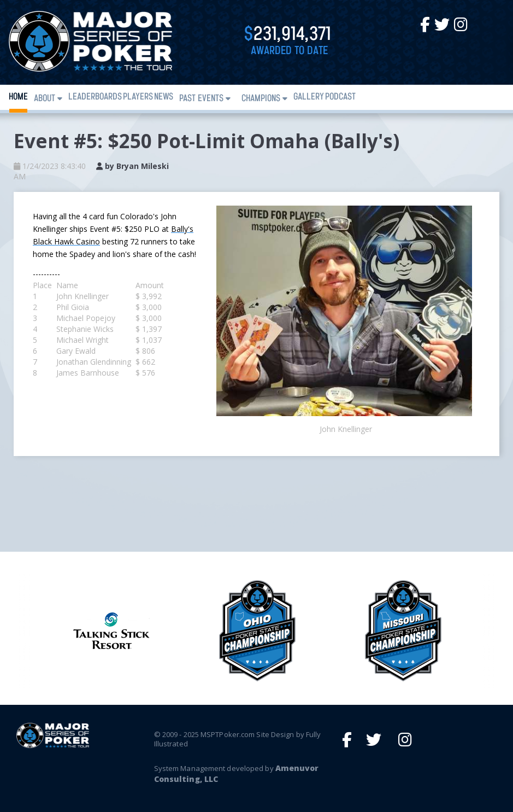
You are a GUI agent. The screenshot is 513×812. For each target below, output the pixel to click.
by (132, 166)
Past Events (201, 99)
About (45, 99)
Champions (261, 99)
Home (18, 97)
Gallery (309, 97)
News (164, 97)
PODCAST (340, 97)
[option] (257, 631)
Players (138, 97)
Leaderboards (95, 97)
